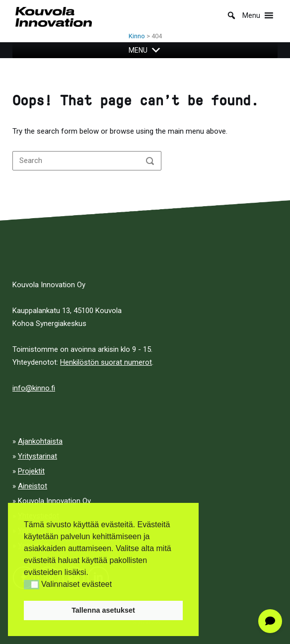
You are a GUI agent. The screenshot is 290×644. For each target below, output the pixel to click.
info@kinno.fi (34, 388)
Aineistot (33, 486)
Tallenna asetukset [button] (103, 610)
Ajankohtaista (40, 441)
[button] (32, 585)
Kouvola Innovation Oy (54, 501)
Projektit (31, 471)
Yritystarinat (37, 456)
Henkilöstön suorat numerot (106, 362)
